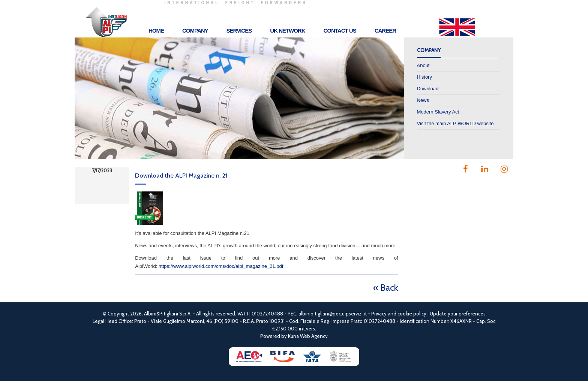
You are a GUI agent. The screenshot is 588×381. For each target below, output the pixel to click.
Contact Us (340, 31)
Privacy (379, 314)
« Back (385, 288)
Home (156, 31)
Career (385, 31)
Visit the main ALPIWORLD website (455, 123)
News (423, 100)
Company (195, 31)
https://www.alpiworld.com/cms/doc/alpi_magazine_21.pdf (221, 266)
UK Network (287, 31)
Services (239, 31)
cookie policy (412, 314)
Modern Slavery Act (438, 112)
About (423, 65)
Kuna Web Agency (308, 336)
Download (428, 89)
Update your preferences (458, 314)
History (424, 77)
